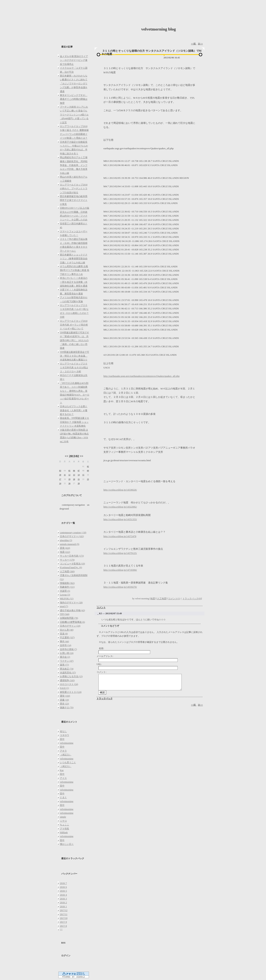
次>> (200, 44)
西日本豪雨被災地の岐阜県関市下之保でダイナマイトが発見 (74, 200)
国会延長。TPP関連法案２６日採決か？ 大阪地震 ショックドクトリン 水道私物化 (75, 422)
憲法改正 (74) (67, 669)
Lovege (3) (65, 595)
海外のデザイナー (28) (71, 603)
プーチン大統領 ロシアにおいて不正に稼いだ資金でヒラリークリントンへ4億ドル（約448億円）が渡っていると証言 (74, 115)
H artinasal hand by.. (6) (71, 567)
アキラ (63, 751)
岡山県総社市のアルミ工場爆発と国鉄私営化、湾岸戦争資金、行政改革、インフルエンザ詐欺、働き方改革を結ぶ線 (74, 165)
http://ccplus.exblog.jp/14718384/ (120, 570)
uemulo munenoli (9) (70, 544)
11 (65, 475)
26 (69, 483)
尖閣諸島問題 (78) (69, 618)
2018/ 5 (63, 891)
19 (69, 479)
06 (74, 471)
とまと (63, 797)
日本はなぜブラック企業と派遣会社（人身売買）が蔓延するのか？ (74, 410)
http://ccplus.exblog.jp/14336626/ (120, 490)
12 (69, 475)
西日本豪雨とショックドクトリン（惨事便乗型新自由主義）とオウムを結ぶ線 (74, 259)
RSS (63, 943)
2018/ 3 (63, 899)
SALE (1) (64, 688)
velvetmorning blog (159, 29)
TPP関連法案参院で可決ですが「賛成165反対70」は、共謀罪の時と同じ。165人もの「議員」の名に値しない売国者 (75, 340)
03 (60, 471)
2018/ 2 (63, 903)
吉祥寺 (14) (66, 645)
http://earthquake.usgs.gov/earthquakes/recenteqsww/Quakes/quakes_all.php (141, 376)
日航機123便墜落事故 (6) (72, 622)
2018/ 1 (63, 907)
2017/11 (64, 914)
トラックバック (105, 699)
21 (79, 479)
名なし (63, 731)
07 (79, 471)
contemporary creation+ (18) (73, 533)
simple (63, 817)
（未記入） (66, 755)
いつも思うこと (68, 762)
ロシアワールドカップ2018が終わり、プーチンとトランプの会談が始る (74, 189)
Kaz (62, 770)
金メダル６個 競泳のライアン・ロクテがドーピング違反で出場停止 (74, 60)
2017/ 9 (63, 922)
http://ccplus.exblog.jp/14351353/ (120, 519)
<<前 (194, 44)
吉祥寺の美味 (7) (68, 649)
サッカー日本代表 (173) (72, 556)
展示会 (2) (65, 657)
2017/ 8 (63, 926)
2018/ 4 (63, 895)
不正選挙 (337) (67, 637)
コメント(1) (174, 599)
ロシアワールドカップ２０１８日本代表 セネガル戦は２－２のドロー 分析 (74, 368)
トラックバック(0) (192, 599)
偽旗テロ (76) (67, 708)
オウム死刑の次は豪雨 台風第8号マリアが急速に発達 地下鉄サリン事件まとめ (75, 270)
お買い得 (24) (67, 653)
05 (69, 471)
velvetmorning (67, 743)
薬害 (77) (64, 665)
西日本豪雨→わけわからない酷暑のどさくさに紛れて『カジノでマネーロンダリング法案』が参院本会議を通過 (74, 84)
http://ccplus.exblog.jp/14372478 (120, 536)
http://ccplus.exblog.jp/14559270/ (120, 587)
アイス (63, 778)
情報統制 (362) (67, 583)
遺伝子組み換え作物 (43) (72, 610)
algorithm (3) (66, 540)
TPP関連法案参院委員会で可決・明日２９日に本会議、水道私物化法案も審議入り (75, 356)
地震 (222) (65, 552)
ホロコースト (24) (69, 684)
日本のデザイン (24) (70, 626)
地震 (153, 599)
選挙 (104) (65, 696)
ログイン (66, 956)
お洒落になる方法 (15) (71, 676)
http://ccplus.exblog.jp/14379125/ (120, 553)
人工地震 (162, 599)
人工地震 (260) (67, 571)
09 (88, 471)
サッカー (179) (67, 560)
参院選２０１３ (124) (71, 692)
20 (74, 479)
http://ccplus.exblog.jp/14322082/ (120, 507)
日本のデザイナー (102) (72, 536)
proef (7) (64, 606)
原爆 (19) (64, 700)
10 (60, 475)
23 (88, 479)
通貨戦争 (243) (67, 680)
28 (79, 483)
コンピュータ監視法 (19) (72, 564)
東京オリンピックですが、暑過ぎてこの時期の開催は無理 (74, 99)
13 (74, 475)
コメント (101, 608)
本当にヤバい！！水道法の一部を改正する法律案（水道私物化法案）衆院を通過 (74, 282)
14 (79, 475)
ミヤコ (63, 821)
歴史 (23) (64, 704)
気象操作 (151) (67, 587)
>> (81, 456)
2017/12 (64, 910)
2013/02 (74, 456)
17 (60, 479)
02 (88, 466)
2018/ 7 (63, 883)
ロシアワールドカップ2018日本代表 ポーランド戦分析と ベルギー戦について (74, 325)
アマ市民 (64, 829)
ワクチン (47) (67, 661)
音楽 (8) (64, 634)
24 (60, 483)
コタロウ (64, 735)
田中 (62, 739)
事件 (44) (64, 642)
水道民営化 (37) (68, 673)
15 (83, 475)
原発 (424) (65, 548)
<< (67, 456)
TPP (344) (65, 614)
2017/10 (64, 918)
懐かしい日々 (67, 844)
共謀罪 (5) (65, 591)
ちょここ (64, 825)
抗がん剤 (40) (67, 630)
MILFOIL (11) (67, 599)
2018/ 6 (63, 887)
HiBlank (64, 833)
